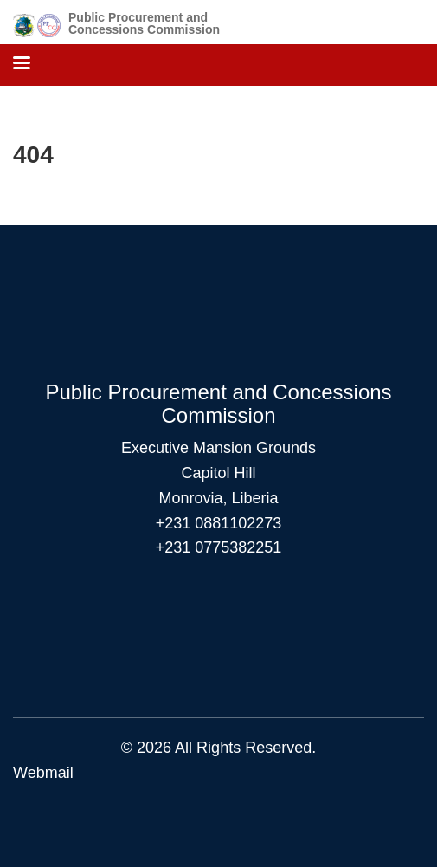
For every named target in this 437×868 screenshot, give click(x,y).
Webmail (43, 773)
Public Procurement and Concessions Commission (144, 23)
